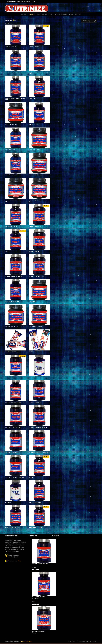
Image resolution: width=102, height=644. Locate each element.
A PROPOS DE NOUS (61, 14)
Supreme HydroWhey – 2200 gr (38, 452)
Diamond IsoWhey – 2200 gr (14, 277)
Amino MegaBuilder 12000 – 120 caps (39, 73)
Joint (33, 602)
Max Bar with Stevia (12, 352)
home (70, 641)
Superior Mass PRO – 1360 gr (14, 427)
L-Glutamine (32, 302)
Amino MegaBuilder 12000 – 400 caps (15, 99)
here (19, 561)
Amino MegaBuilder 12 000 (14, 72)
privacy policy (93, 641)
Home (7, 24)
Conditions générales (45, 14)
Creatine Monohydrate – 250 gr (14, 201)
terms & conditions (83, 641)
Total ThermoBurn (35, 502)
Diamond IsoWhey (34, 252)
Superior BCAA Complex (13, 402)
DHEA (7, 252)
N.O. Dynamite (10, 377)
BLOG (71, 14)
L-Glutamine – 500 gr (35, 327)
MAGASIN (32, 14)
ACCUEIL (24, 14)
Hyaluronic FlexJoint (12, 302)
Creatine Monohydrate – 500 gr (38, 201)
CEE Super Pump (10, 150)
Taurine (31, 477)
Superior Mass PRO (35, 402)
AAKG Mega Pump (11, 47)
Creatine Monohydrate (36, 175)
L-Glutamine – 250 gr (12, 327)
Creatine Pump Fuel (35, 226)
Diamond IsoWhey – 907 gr (37, 277)
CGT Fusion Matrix (35, 150)
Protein (34, 567)
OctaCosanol (33, 377)
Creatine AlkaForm (11, 175)
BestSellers (35, 598)
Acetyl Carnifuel (34, 47)
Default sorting (86, 21)
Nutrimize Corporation (26, 641)
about (75, 641)
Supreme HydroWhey (12, 452)
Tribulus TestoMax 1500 (13, 527)
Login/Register (91, 7)
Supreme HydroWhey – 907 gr (15, 477)
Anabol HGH (33, 98)
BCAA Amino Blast (11, 125)
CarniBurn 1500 (34, 125)
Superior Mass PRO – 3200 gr (38, 427)
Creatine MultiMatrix (12, 226)
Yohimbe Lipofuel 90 (35, 527)
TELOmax (8, 502)
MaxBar (31, 352)
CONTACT (78, 14)
